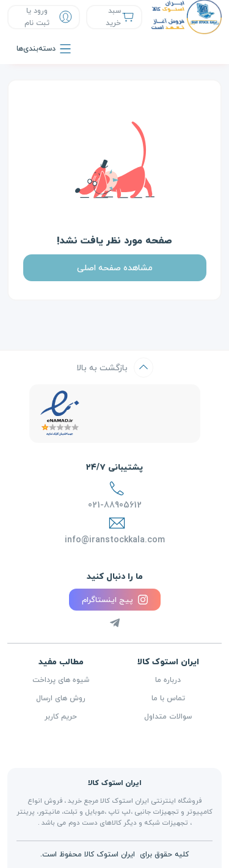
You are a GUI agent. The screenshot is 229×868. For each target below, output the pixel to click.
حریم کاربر (61, 717)
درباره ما (168, 680)
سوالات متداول (168, 717)
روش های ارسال (61, 698)
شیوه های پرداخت (61, 680)
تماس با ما (168, 698)
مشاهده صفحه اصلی (115, 267)
